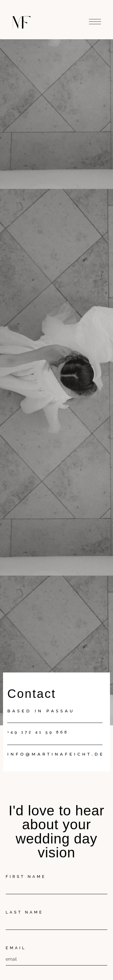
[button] (95, 21)
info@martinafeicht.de (56, 754)
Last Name (25, 912)
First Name (26, 877)
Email (16, 948)
